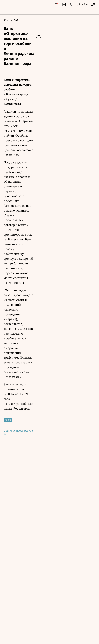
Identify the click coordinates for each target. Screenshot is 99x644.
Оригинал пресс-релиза (18, 432)
